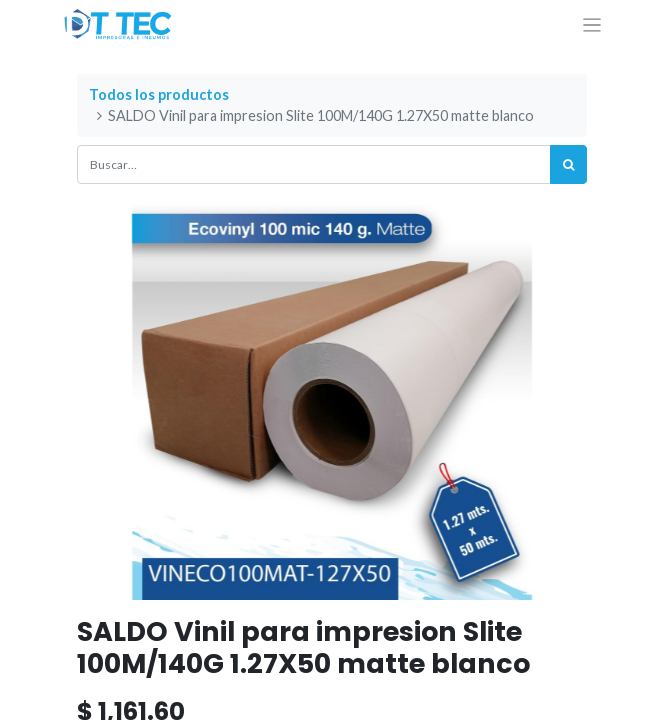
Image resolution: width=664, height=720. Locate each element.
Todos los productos (159, 94)
